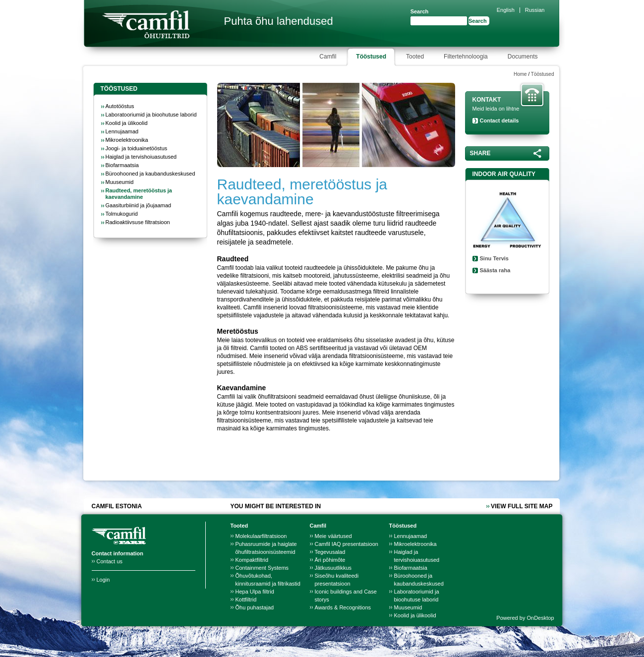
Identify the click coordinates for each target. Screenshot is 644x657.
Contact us (110, 561)
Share (480, 153)
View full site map (522, 506)
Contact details (499, 120)
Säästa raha (495, 270)
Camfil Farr (146, 24)
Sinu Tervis (494, 258)
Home (520, 74)
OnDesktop (540, 618)
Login (103, 580)
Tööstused (543, 74)
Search (420, 11)
